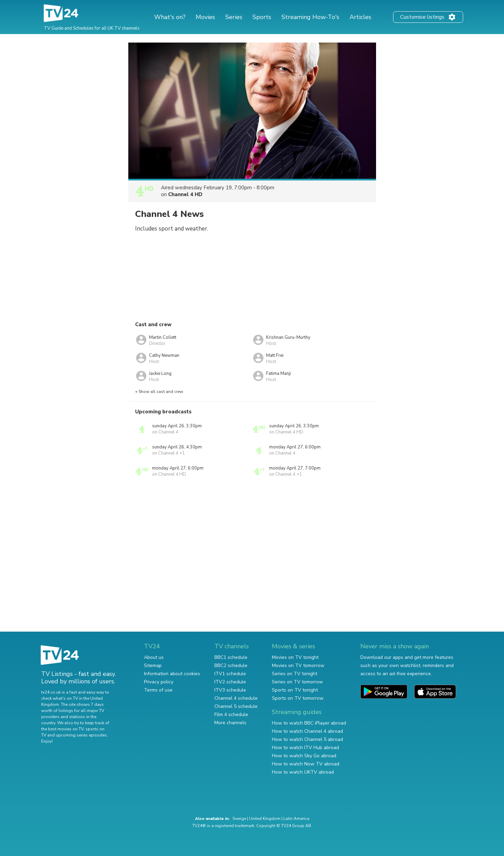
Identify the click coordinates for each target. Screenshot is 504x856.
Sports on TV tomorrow (298, 698)
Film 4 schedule (231, 715)
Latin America (296, 819)
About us (154, 657)
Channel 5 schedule (236, 706)
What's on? (170, 17)
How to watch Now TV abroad (306, 764)
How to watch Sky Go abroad (304, 756)
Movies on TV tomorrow (298, 665)
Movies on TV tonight (295, 657)
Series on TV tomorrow (297, 682)
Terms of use (158, 690)
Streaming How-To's (310, 17)
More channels (230, 723)
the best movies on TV (62, 729)
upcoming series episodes (81, 735)
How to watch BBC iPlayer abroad (309, 723)
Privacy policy (159, 682)
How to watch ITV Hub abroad (305, 748)
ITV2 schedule (230, 682)
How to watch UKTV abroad (303, 772)
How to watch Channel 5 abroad (307, 739)
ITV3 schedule (230, 690)
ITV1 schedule (230, 674)
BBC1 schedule (231, 657)
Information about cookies (172, 674)
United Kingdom (265, 819)
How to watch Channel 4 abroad (307, 731)
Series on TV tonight (295, 674)
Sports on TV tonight (295, 690)
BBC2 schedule (231, 665)
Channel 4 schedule (236, 698)
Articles (360, 17)
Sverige (239, 819)
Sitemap (153, 665)
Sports (262, 17)
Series (234, 17)
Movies (205, 17)
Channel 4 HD (185, 194)
